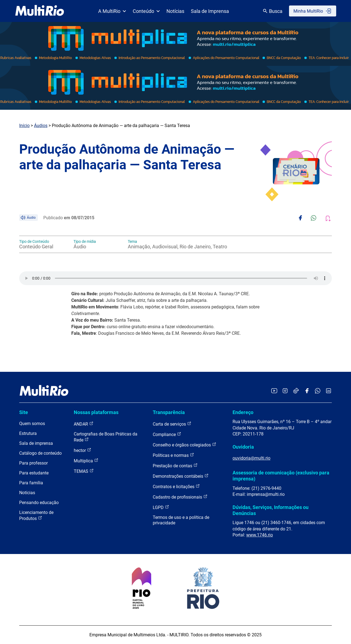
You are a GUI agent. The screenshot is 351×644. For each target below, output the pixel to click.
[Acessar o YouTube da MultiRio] (274, 391)
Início (24, 126)
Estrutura (28, 433)
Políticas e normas (173, 455)
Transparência (169, 412)
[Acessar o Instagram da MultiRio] (285, 391)
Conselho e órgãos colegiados (185, 445)
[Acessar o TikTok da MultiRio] (296, 391)
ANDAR (84, 424)
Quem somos (32, 424)
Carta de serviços (172, 424)
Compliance (167, 434)
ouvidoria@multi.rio (251, 458)
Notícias (175, 11)
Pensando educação (39, 503)
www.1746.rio (260, 535)
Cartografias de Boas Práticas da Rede (106, 437)
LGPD (161, 507)
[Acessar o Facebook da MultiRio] (307, 391)
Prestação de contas (175, 466)
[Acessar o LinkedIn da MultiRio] (329, 391)
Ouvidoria (243, 447)
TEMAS (84, 471)
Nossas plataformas (96, 412)
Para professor (33, 463)
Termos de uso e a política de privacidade (181, 520)
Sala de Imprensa (210, 11)
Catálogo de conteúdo (40, 453)
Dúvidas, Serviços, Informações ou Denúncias (271, 510)
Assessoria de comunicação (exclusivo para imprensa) (281, 476)
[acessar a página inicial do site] (40, 11)
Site (24, 412)
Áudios (41, 126)
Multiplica (86, 461)
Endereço (243, 412)
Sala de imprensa (36, 443)
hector (83, 450)
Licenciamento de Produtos (36, 515)
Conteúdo (146, 11)
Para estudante (34, 473)
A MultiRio (112, 11)
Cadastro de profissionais (180, 497)
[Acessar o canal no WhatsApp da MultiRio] (318, 391)
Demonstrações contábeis (181, 476)
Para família (31, 483)
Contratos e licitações (176, 486)
